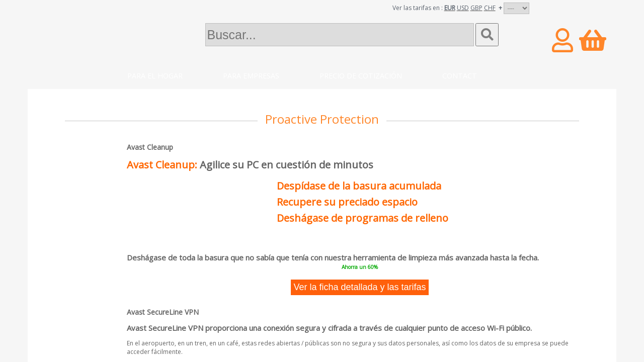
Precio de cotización (361, 76)
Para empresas (251, 76)
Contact (460, 76)
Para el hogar (155, 76)
